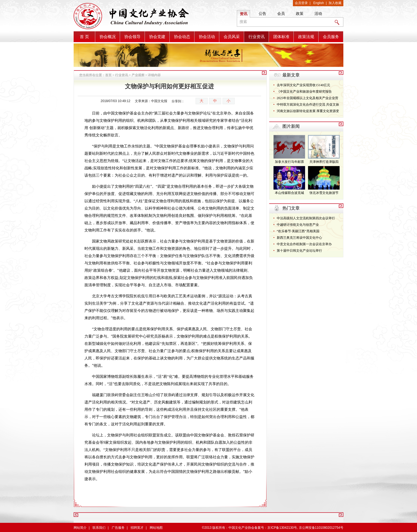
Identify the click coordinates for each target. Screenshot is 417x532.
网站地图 (156, 528)
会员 (281, 14)
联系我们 (99, 528)
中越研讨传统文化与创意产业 (298, 225)
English (319, 3)
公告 (262, 14)
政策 (300, 14)
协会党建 (157, 37)
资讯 (244, 14)
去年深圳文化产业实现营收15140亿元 (303, 85)
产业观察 (138, 75)
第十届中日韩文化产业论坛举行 (299, 251)
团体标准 (281, 37)
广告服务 (118, 528)
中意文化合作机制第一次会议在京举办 (304, 244)
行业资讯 (257, 37)
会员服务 (331, 37)
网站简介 (80, 528)
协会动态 (182, 37)
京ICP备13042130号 (282, 528)
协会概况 (108, 37)
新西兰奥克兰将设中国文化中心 (299, 238)
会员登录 (301, 3)
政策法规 (306, 37)
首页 (108, 75)
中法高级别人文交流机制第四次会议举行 (306, 218)
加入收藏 (335, 3)
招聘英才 (137, 528)
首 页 (84, 37)
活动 (318, 14)
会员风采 (232, 37)
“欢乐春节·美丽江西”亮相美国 (298, 231)
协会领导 (132, 37)
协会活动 (207, 37)
